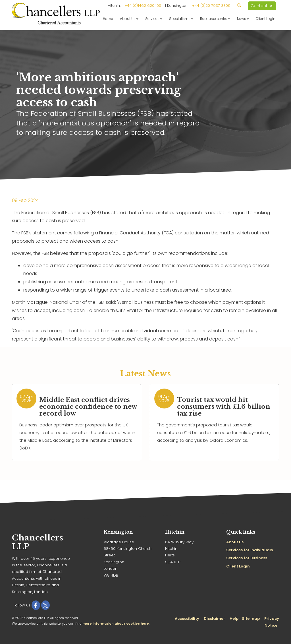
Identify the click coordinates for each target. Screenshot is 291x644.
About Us (129, 19)
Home (108, 19)
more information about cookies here (116, 624)
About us (235, 542)
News (243, 19)
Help (234, 619)
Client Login (266, 19)
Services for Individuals (250, 550)
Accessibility (187, 619)
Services (154, 19)
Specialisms (181, 19)
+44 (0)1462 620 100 (143, 6)
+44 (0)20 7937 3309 (211, 6)
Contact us (262, 6)
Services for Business (247, 558)
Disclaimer (214, 619)
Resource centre (215, 19)
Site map (251, 619)
